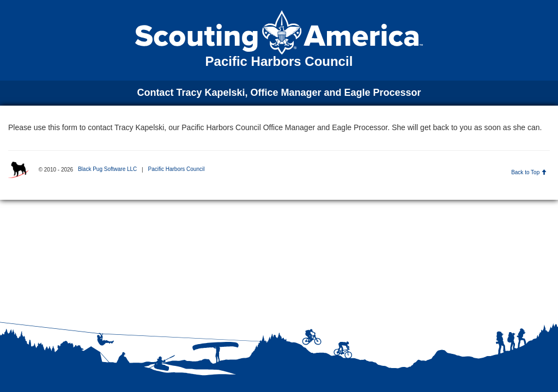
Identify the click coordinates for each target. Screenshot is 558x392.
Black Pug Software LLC (107, 169)
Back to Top (529, 172)
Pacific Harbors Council (176, 169)
